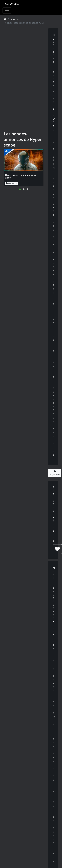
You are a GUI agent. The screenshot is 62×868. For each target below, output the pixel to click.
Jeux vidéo (16, 19)
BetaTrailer (12, 4)
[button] (20, 189)
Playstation (55, 473)
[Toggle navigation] (7, 11)
